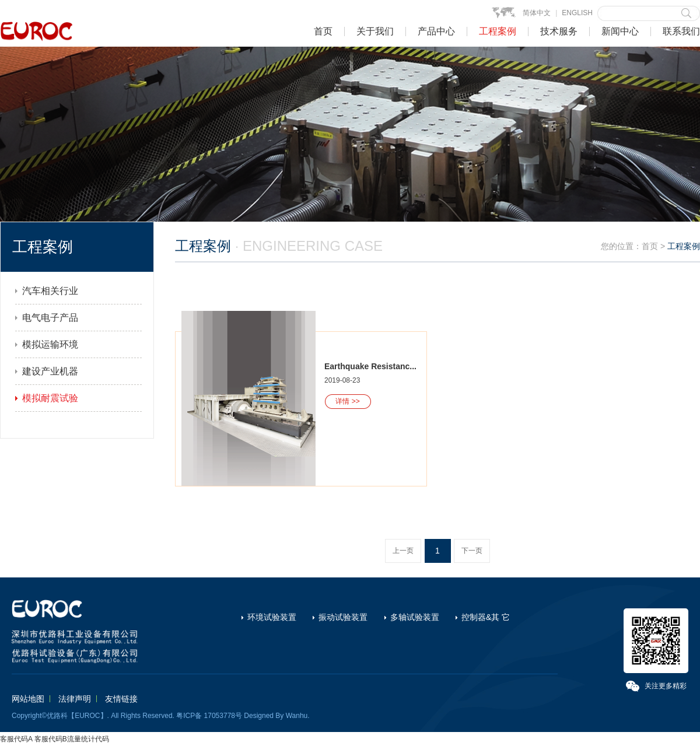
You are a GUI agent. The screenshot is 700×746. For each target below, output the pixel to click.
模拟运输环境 (50, 344)
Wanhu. (298, 716)
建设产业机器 (50, 371)
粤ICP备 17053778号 (209, 716)
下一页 (472, 551)
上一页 (403, 551)
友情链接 (121, 699)
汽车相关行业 (50, 291)
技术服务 (559, 31)
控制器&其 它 (486, 617)
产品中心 (436, 31)
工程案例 (498, 31)
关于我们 (375, 31)
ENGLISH (577, 13)
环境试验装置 (272, 617)
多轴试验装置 (415, 617)
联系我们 (681, 31)
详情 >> (347, 401)
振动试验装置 (343, 617)
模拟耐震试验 (50, 398)
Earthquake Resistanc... (370, 366)
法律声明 (75, 699)
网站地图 (28, 699)
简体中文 (537, 13)
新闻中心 (620, 31)
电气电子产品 (50, 318)
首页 (323, 31)
